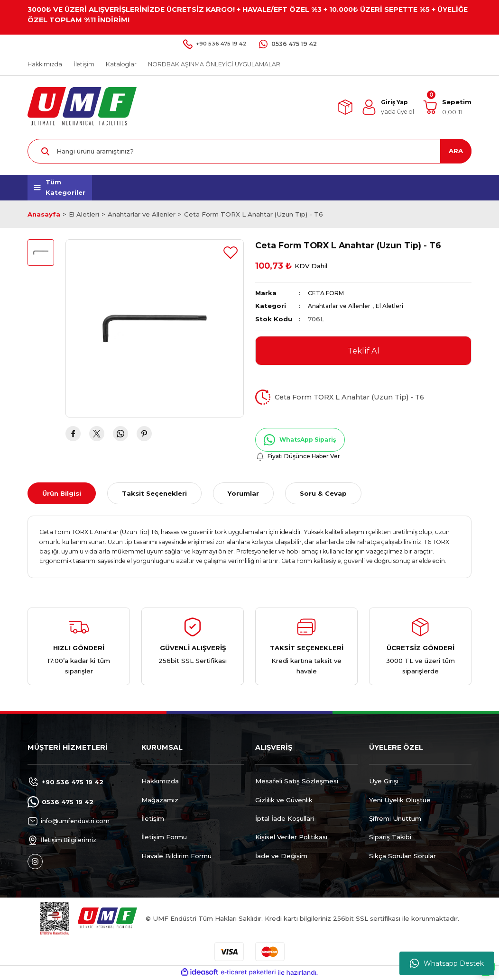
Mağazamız (160, 800)
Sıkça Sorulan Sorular (402, 856)
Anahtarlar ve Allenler (342, 306)
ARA (456, 151)
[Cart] (447, 107)
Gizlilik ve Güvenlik (284, 800)
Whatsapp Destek (447, 963)
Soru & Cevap (323, 494)
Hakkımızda (160, 782)
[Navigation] (60, 188)
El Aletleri (396, 306)
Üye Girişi (384, 782)
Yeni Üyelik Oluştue (400, 800)
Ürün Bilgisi (62, 494)
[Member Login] (388, 107)
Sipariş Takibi (390, 838)
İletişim (153, 819)
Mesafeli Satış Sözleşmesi (297, 782)
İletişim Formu (164, 838)
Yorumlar (243, 494)
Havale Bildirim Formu (176, 856)
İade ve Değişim (281, 856)
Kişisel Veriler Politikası (291, 838)
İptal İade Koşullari (285, 819)
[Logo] (82, 107)
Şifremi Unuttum (395, 819)
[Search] (249, 151)
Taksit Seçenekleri (154, 494)
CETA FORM (328, 293)
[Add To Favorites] (231, 253)
